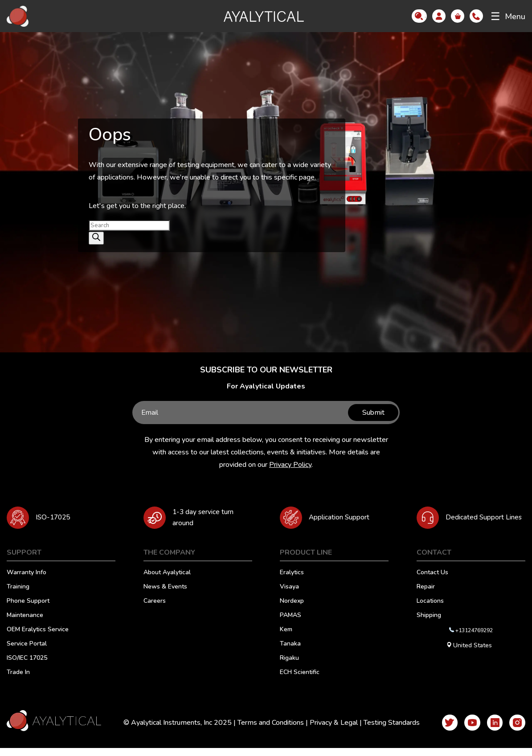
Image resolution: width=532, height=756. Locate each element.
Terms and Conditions (267, 731)
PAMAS (291, 624)
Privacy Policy (290, 465)
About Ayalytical (167, 581)
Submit (372, 413)
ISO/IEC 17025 (27, 666)
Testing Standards (388, 731)
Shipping (429, 624)
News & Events (165, 595)
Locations (430, 609)
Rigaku (289, 666)
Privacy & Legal (330, 731)
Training (18, 595)
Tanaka (290, 652)
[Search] (96, 238)
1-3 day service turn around (206, 521)
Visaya (289, 595)
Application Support (343, 517)
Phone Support (28, 609)
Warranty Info (27, 581)
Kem (286, 638)
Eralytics (292, 581)
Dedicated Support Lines (477, 521)
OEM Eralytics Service (38, 638)
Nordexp (292, 609)
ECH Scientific (300, 681)
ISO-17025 (54, 517)
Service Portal (27, 652)
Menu (508, 16)
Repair (426, 595)
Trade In (18, 681)
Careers (155, 609)
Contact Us (432, 581)
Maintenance (25, 624)
